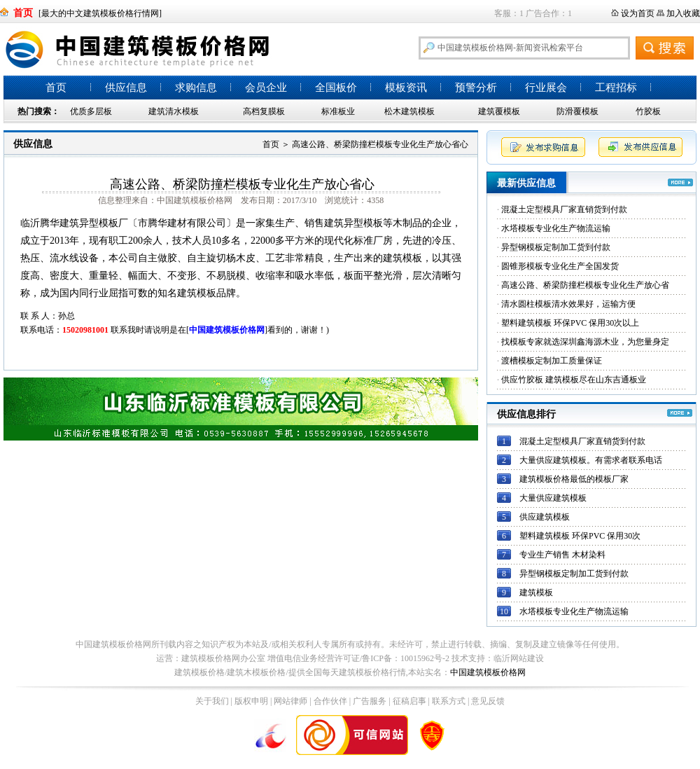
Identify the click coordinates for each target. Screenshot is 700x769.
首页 (56, 88)
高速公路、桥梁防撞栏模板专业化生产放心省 (585, 285)
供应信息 (126, 88)
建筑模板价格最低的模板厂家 (574, 479)
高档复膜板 (264, 111)
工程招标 (616, 88)
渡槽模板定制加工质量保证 (552, 361)
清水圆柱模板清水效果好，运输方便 (568, 304)
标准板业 (338, 111)
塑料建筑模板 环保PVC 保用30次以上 (570, 323)
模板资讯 (406, 88)
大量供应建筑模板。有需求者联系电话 (591, 460)
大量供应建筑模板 (553, 498)
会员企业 (266, 88)
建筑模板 (536, 593)
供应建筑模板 (545, 517)
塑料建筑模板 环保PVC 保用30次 (580, 536)
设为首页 (638, 13)
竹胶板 (648, 111)
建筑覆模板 (499, 111)
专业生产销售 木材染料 (562, 555)
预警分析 (476, 88)
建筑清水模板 (174, 111)
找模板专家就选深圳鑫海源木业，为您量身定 (585, 342)
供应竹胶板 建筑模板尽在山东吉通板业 (574, 380)
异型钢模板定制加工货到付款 (556, 247)
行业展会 (546, 88)
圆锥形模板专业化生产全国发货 (560, 266)
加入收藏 (683, 13)
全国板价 (336, 88)
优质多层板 (91, 111)
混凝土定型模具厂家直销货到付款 (564, 209)
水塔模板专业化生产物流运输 (556, 228)
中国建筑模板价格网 (488, 672)
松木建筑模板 (409, 111)
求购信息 (196, 88)
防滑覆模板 (577, 111)
